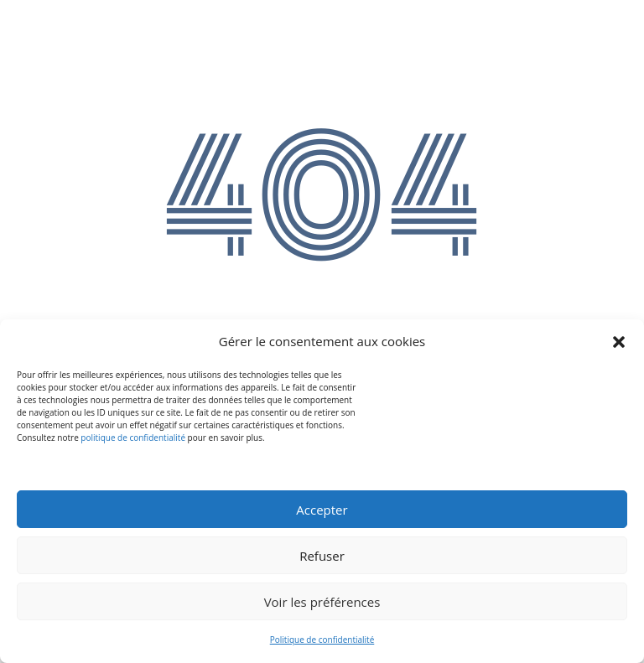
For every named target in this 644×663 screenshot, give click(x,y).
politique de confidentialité (133, 438)
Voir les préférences (322, 602)
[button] (619, 342)
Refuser (322, 556)
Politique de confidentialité (322, 640)
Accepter (322, 510)
